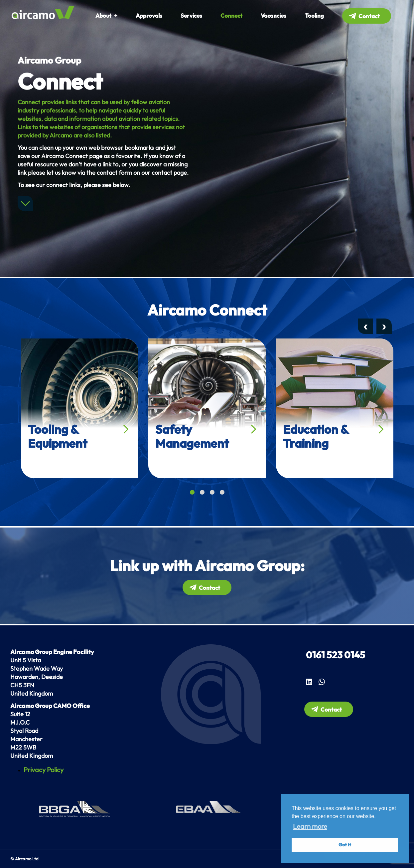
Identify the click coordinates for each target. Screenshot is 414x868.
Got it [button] (345, 845)
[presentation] (365, 326)
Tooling (314, 15)
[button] (192, 492)
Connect (231, 15)
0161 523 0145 (336, 655)
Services (191, 15)
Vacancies (274, 15)
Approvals (149, 15)
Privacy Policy (44, 770)
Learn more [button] (310, 826)
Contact (369, 16)
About (103, 15)
